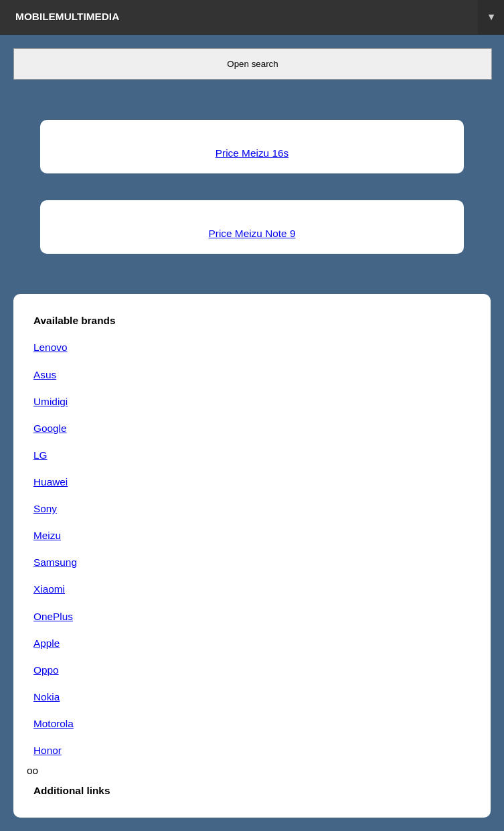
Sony (45, 509)
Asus (45, 375)
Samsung (55, 562)
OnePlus (53, 616)
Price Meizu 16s (252, 153)
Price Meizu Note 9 (252, 233)
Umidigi (51, 401)
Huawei (51, 482)
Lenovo (50, 347)
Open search (252, 64)
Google (50, 428)
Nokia (47, 697)
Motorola (54, 724)
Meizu (47, 535)
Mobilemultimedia (260, 17)
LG (40, 455)
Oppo (46, 670)
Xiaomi (49, 589)
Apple (47, 643)
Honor (48, 750)
